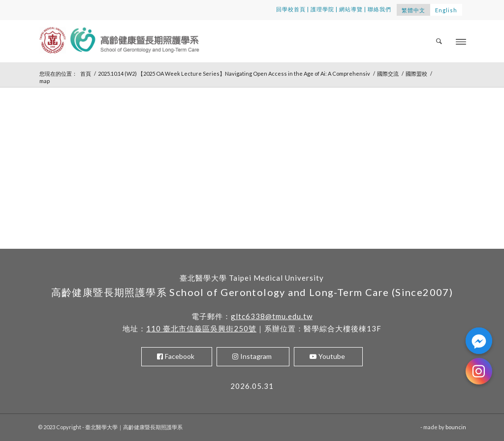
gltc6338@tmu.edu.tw (272, 316)
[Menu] (461, 41)
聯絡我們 (379, 9)
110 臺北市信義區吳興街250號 (201, 328)
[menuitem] (440, 41)
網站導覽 (351, 9)
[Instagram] (479, 371)
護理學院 (322, 9)
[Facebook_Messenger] (479, 341)
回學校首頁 (291, 9)
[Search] (440, 41)
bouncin (456, 427)
